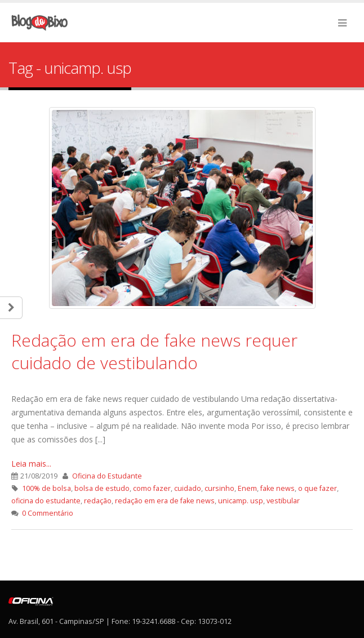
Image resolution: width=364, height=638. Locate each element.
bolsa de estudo (102, 488)
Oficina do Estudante (107, 476)
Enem (247, 488)
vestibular (283, 501)
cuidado (188, 488)
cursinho (219, 488)
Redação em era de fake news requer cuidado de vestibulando (154, 351)
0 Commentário (48, 513)
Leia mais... (31, 464)
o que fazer (318, 488)
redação (98, 501)
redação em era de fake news (165, 501)
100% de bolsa (46, 488)
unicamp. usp (241, 501)
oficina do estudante (46, 501)
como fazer (152, 488)
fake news (278, 488)
